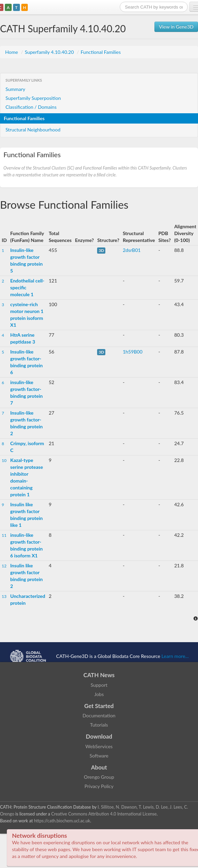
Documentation (99, 715)
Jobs (99, 694)
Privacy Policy (99, 786)
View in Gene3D (176, 27)
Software (99, 756)
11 (4, 535)
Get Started (99, 706)
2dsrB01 (132, 250)
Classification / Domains (31, 107)
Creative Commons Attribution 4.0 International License (104, 814)
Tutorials (99, 725)
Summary (15, 89)
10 (4, 460)
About (99, 767)
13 (4, 596)
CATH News (99, 675)
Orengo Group (99, 777)
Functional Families (101, 52)
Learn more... (175, 656)
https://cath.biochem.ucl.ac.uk (62, 821)
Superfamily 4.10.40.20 (50, 52)
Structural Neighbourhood (33, 130)
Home (12, 52)
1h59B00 (133, 352)
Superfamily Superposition (33, 98)
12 (4, 566)
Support (99, 685)
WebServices (99, 746)
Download (99, 736)
